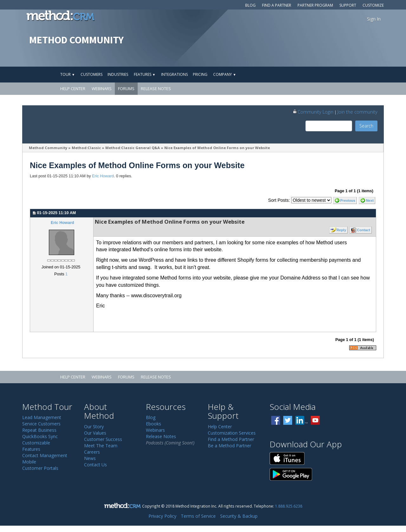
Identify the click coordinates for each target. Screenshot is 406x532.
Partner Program (315, 5)
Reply (341, 230)
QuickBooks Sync (40, 436)
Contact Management (45, 455)
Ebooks (154, 424)
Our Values (95, 433)
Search (366, 126)
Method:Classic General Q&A (133, 148)
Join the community (357, 112)
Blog (250, 5)
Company (225, 74)
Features (145, 74)
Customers (92, 74)
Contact (363, 230)
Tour (68, 74)
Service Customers (41, 424)
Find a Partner (277, 5)
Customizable (36, 443)
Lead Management (42, 417)
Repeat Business (39, 430)
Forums (126, 89)
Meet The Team (101, 446)
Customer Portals (40, 468)
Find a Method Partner (231, 439)
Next (370, 200)
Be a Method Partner (229, 446)
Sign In (374, 19)
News (90, 458)
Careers (92, 452)
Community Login (313, 112)
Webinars (102, 89)
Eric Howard (103, 176)
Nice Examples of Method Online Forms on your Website (217, 148)
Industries (118, 74)
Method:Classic (86, 148)
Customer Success (103, 439)
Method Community (48, 148)
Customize (373, 5)
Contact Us (95, 465)
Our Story (94, 427)
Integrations (174, 74)
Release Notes (156, 89)
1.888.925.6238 (289, 506)
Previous (348, 200)
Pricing (200, 74)
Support (348, 5)
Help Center (73, 89)
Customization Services (232, 433)
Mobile (29, 462)
